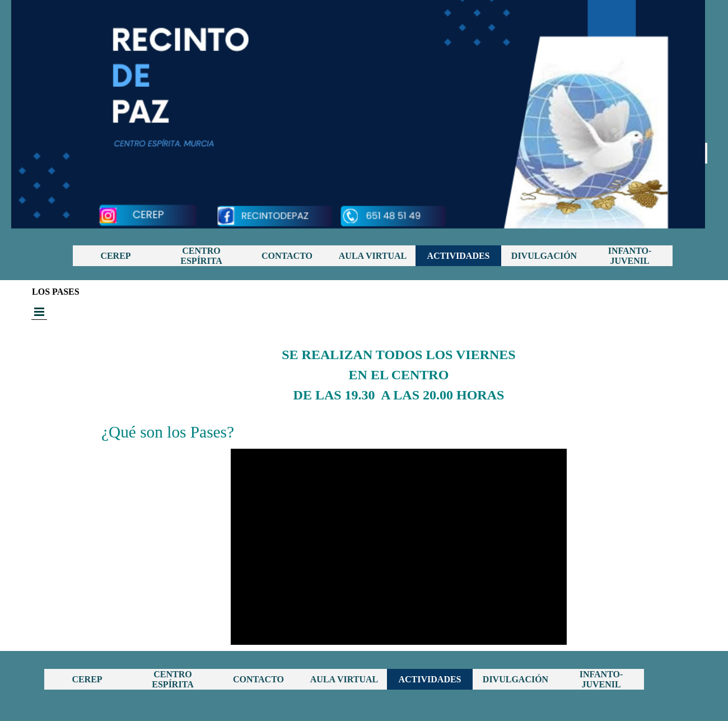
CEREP (115, 256)
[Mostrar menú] (39, 312)
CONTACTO (287, 256)
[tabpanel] (399, 360)
